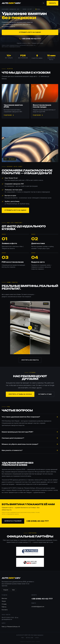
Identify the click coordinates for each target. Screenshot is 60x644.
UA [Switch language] (44, 3)
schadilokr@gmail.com (38, 607)
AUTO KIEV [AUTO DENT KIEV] (11, 3)
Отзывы (4, 604)
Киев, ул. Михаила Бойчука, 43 (11, 627)
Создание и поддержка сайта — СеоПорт (30, 642)
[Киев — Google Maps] (38, 9)
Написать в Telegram (13, 521)
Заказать (52, 3)
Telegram (6, 590)
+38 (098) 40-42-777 (37, 521)
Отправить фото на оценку (30, 32)
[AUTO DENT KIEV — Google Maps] (37, 57)
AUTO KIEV (11, 578)
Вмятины (4, 598)
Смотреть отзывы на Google (20, 394)
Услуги (4, 601)
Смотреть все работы (30, 360)
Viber (13, 590)
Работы (4, 607)
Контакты (5, 610)
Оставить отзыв (45, 394)
